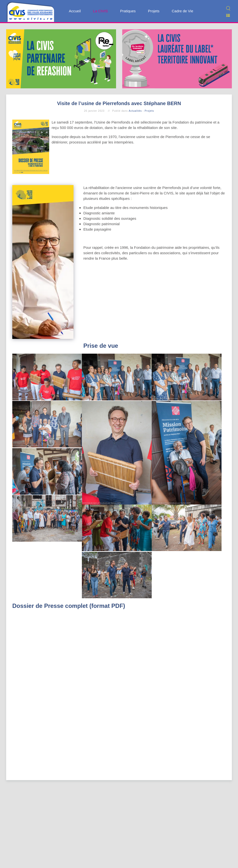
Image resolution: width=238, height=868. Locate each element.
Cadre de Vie (182, 11)
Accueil (75, 11)
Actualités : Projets (141, 111)
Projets (154, 11)
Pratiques (128, 11)
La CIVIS (100, 11)
